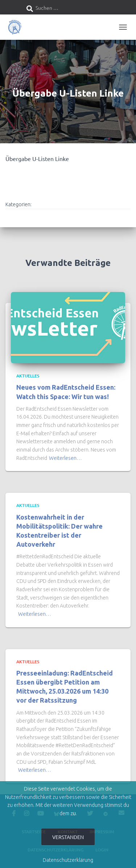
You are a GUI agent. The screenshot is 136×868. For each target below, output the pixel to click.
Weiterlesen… (65, 458)
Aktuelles (28, 376)
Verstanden (68, 837)
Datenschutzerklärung (68, 860)
